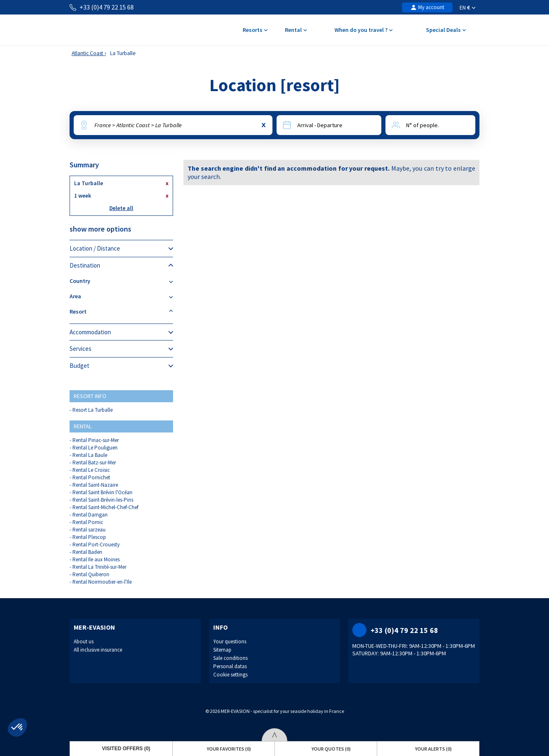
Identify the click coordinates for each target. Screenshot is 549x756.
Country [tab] (121, 281)
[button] (17, 727)
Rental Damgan (90, 515)
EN (467, 7)
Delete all (121, 208)
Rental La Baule (90, 455)
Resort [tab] (121, 312)
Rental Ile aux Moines (96, 559)
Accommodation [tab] (121, 332)
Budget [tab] (121, 366)
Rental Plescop (89, 537)
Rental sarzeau (89, 530)
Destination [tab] (121, 266)
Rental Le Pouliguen (95, 448)
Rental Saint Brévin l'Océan (102, 492)
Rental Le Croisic (91, 470)
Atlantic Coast (87, 53)
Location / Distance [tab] (121, 249)
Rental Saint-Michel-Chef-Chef (105, 507)
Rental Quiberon (91, 574)
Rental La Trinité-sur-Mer (99, 567)
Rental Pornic (88, 522)
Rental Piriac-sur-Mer (96, 440)
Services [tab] (121, 349)
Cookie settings (230, 675)
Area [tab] (121, 296)
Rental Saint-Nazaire (95, 485)
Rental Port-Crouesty (96, 545)
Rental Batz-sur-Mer (94, 463)
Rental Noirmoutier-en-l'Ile (102, 582)
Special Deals (446, 30)
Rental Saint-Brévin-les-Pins (103, 500)
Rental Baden (87, 552)
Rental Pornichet (91, 477)
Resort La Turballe (93, 410)
